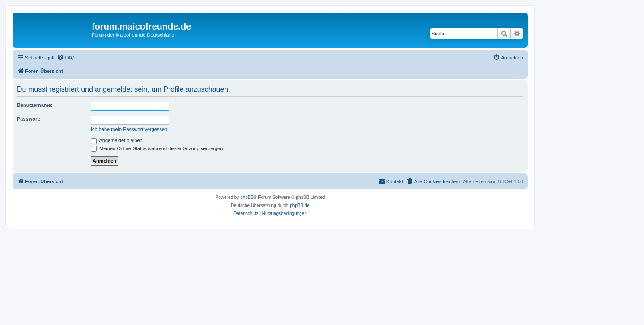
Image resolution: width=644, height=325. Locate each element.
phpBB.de (300, 205)
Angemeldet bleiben (117, 140)
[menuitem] (66, 58)
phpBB (247, 197)
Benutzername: (35, 105)
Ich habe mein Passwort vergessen (129, 129)
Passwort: (29, 119)
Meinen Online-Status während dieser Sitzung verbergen (157, 148)
